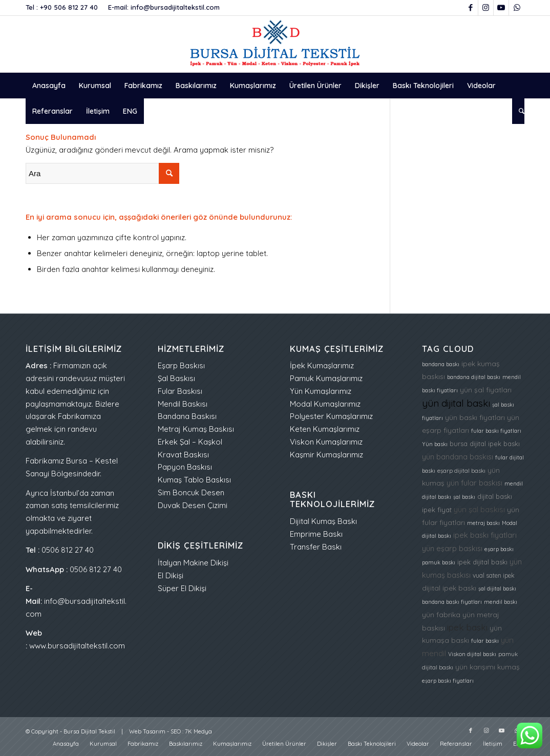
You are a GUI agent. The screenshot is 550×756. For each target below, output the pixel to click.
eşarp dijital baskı (461, 471)
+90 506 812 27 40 (69, 7)
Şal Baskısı (176, 378)
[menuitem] (49, 86)
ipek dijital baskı (482, 562)
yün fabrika (441, 614)
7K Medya (198, 731)
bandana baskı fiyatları (452, 602)
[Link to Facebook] (470, 8)
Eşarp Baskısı (181, 365)
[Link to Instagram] (486, 8)
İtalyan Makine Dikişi (193, 563)
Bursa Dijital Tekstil (89, 731)
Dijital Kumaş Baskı (323, 521)
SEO (176, 731)
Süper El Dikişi (182, 588)
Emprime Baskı (316, 534)
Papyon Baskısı (185, 467)
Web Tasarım (147, 731)
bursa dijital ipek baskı (485, 444)
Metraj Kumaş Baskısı (196, 429)
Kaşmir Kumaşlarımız (326, 455)
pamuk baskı (439, 562)
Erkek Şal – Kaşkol (190, 442)
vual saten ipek (494, 575)
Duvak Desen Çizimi (193, 505)
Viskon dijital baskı (472, 654)
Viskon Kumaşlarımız (326, 442)
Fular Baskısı (180, 391)
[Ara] (518, 111)
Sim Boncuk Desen (191, 492)
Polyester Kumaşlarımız (331, 416)
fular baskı (485, 641)
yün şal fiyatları (486, 390)
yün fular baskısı (474, 483)
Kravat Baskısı (183, 455)
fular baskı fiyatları (496, 431)
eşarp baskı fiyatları (448, 681)
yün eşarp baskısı (452, 548)
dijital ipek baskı (449, 588)
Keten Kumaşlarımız (325, 429)
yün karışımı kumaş (488, 667)
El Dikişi (171, 575)
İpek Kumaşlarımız (322, 365)
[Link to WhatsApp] (517, 8)
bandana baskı (441, 364)
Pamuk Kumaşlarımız (326, 378)
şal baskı (464, 497)
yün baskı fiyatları (475, 417)
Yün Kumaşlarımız (321, 391)
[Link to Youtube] (501, 8)
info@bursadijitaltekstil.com (175, 7)
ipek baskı (467, 627)
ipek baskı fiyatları (485, 535)
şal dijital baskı (497, 589)
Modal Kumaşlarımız (325, 404)
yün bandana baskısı (458, 457)
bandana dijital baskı (474, 377)
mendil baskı (501, 602)
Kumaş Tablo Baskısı (194, 480)
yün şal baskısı (479, 509)
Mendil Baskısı (183, 404)
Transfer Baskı (316, 547)
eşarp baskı (499, 549)
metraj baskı (483, 523)
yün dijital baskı (456, 403)
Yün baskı (435, 444)
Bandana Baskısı (187, 416)
